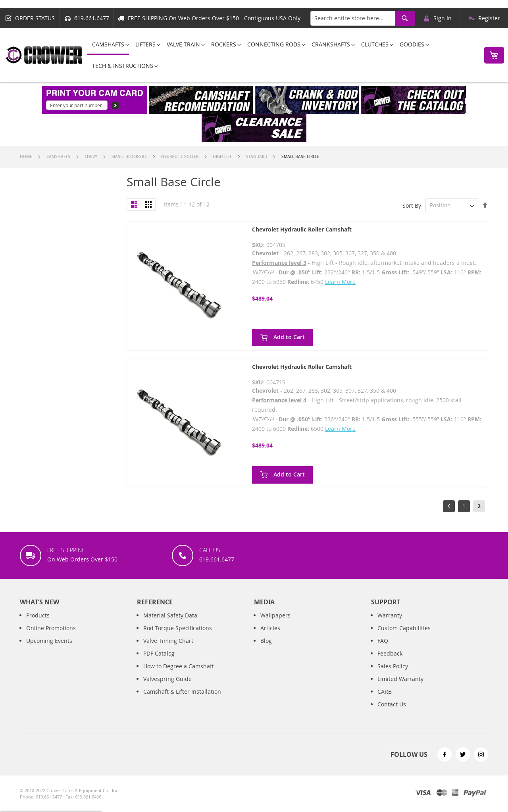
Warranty (390, 615)
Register (489, 18)
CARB (385, 691)
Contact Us (392, 704)
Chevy (91, 157)
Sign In (443, 18)
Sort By (412, 205)
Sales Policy (393, 666)
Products (38, 615)
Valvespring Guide (167, 679)
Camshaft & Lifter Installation (182, 691)
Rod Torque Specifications (178, 628)
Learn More (340, 282)
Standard (257, 157)
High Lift (223, 157)
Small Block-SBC (130, 157)
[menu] (281, 55)
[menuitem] (108, 45)
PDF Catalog (159, 653)
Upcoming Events (49, 641)
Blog (266, 641)
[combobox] (363, 18)
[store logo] (44, 55)
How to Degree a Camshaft (179, 666)
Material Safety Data (170, 615)
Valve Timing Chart (168, 641)
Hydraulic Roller (180, 157)
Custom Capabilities (404, 628)
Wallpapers (275, 615)
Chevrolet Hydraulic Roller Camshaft (302, 229)
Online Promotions (51, 628)
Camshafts (59, 157)
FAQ (383, 641)
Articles (270, 628)
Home (27, 157)
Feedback (390, 653)
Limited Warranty (400, 679)
